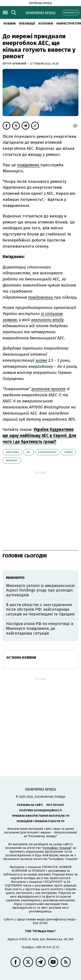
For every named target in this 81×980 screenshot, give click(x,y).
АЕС (29, 452)
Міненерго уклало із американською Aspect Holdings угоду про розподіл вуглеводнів (40, 590)
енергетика (12, 452)
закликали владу (47, 320)
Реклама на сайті (30, 805)
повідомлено (41, 297)
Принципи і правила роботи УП (40, 821)
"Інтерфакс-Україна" (57, 848)
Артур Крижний (15, 64)
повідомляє (29, 165)
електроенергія (47, 452)
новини (10, 24)
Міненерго (12, 461)
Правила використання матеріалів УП (41, 816)
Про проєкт (55, 805)
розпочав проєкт (48, 389)
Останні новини (21, 657)
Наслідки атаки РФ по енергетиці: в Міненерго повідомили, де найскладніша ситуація (40, 628)
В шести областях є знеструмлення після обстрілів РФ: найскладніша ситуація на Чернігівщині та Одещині (40, 609)
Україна (68, 452)
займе (41, 360)
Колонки (46, 24)
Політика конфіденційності (41, 810)
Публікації (27, 24)
